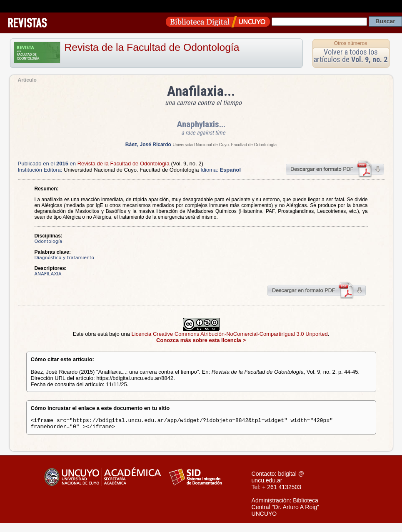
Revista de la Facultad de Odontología (152, 47)
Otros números (351, 43)
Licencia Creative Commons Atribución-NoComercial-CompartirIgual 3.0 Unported (230, 334)
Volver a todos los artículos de (351, 56)
